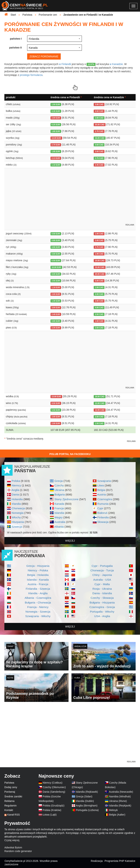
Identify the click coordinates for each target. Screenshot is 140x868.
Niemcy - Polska (38, 570)
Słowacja (103, 522)
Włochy (16, 517)
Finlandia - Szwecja (38, 589)
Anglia (15, 490)
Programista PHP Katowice (120, 861)
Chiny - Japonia (102, 575)
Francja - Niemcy (38, 607)
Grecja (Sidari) (84, 796)
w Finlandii (65, 64)
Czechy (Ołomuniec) (54, 787)
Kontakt (9, 810)
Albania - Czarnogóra (38, 598)
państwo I (16, 39)
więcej (70, 541)
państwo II (15, 48)
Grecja (59, 481)
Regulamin (10, 806)
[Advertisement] (70, 735)
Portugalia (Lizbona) (87, 810)
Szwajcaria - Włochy (38, 616)
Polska (16, 481)
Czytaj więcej (12, 840)
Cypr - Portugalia (102, 566)
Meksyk (113, 810)
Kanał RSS (13, 815)
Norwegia (18, 513)
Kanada (59, 504)
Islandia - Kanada (38, 580)
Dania (15, 494)
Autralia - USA (102, 580)
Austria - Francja (38, 584)
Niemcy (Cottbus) (52, 783)
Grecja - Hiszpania (38, 566)
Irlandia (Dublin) (85, 801)
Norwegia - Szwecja (38, 612)
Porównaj (10, 792)
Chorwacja (18, 508)
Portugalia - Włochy (102, 612)
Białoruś (102, 513)
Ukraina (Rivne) (118, 801)
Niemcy (16, 485)
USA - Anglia (102, 616)
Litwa (101, 485)
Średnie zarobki (13, 796)
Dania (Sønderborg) (54, 792)
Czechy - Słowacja (102, 598)
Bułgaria (60, 494)
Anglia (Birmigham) (86, 806)
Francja (59, 508)
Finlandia (103, 517)
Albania (59, 527)
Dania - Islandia (102, 593)
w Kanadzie (116, 64)
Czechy (59, 485)
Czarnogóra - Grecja (102, 607)
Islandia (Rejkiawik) (87, 792)
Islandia (59, 513)
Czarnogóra (105, 499)
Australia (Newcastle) (121, 792)
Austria (102, 494)
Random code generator (18, 851)
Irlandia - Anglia (38, 593)
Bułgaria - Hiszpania (102, 602)
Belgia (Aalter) (117, 815)
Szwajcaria (104, 481)
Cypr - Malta (102, 584)
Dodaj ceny (11, 787)
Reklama (9, 801)
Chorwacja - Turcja (102, 570)
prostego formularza (31, 75)
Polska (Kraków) (52, 810)
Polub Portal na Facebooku (70, 454)
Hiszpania (18, 522)
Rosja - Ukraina (102, 589)
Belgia (101, 490)
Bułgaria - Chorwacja (38, 602)
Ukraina (59, 490)
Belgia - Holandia (38, 575)
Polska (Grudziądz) (54, 806)
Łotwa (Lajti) (50, 815)
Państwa (9, 783)
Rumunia (103, 504)
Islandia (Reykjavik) (120, 806)
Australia (60, 522)
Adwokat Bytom (13, 847)
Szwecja (17, 527)
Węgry (59, 517)
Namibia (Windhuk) (120, 796)
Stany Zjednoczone (67, 499)
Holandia (17, 499)
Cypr (100, 508)
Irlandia (16, 504)
